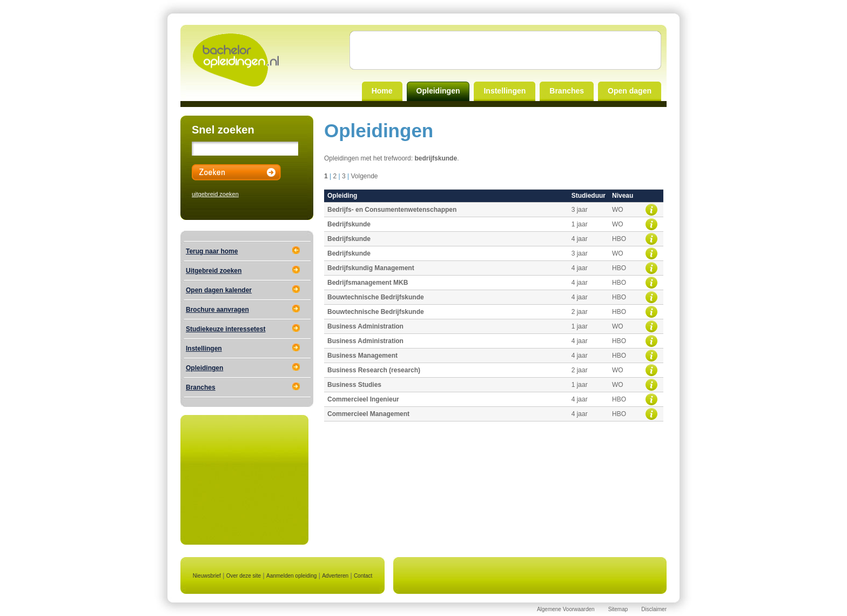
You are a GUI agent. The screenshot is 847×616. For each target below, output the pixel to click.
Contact (363, 576)
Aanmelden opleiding (291, 576)
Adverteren (335, 576)
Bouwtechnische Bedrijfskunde (376, 297)
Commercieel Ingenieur (363, 399)
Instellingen (505, 91)
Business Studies (354, 385)
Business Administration (365, 326)
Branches (567, 91)
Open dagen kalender (219, 290)
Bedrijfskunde (349, 224)
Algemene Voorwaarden (566, 609)
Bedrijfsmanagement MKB (368, 283)
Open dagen (630, 91)
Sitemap (618, 609)
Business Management (362, 356)
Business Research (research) (374, 370)
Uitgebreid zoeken (214, 271)
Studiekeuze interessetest (226, 329)
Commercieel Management (368, 414)
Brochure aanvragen (217, 310)
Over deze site (244, 576)
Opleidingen (438, 91)
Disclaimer (654, 609)
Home (382, 91)
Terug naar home (212, 251)
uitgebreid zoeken (215, 194)
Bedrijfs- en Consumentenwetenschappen (392, 210)
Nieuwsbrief (207, 576)
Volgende (364, 176)
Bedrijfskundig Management (371, 268)
